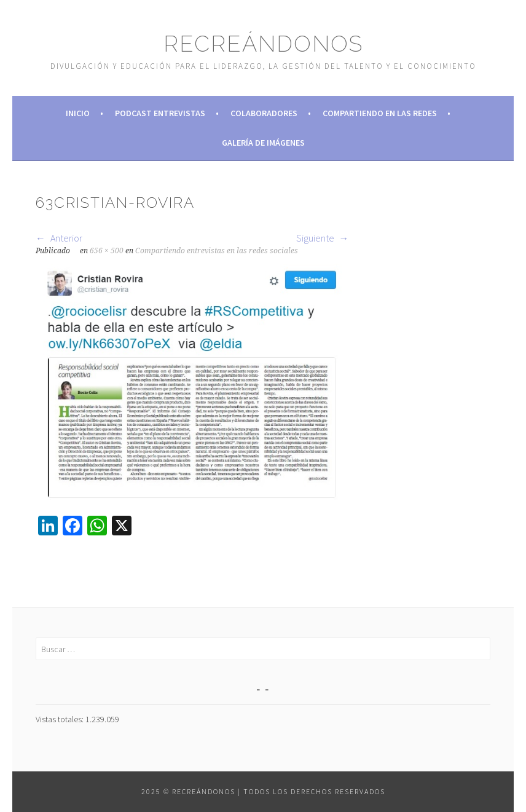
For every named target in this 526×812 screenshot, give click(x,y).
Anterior (59, 238)
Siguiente (323, 238)
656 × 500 (107, 251)
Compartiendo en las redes (380, 113)
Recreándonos (263, 44)
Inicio (78, 113)
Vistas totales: (61, 719)
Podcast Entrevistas (160, 113)
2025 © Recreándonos (188, 791)
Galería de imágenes (263, 143)
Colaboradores (264, 113)
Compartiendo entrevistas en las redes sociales (217, 251)
